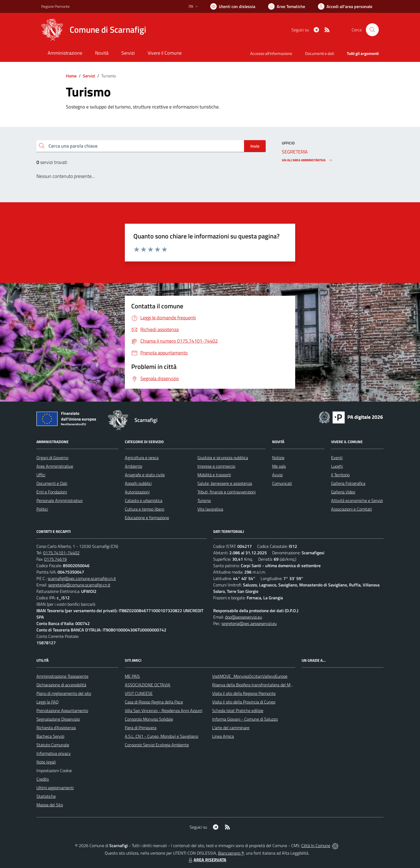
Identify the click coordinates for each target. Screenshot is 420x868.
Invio (255, 146)
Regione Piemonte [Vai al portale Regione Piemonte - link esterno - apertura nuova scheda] (55, 6)
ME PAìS (132, 676)
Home (71, 76)
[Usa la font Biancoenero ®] (233, 6)
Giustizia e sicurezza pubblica (223, 458)
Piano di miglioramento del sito (64, 693)
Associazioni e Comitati (351, 509)
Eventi (337, 458)
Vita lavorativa (210, 509)
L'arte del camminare (231, 728)
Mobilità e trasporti (214, 475)
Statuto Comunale (53, 745)
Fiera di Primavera (141, 728)
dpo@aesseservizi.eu (243, 617)
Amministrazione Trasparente (62, 676)
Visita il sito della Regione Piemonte (244, 693)
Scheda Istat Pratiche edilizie (238, 710)
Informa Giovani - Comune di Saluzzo (245, 719)
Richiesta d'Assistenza (56, 728)
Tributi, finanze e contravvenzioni (226, 492)
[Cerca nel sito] (372, 30)
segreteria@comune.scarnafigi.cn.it (79, 585)
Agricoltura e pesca (142, 458)
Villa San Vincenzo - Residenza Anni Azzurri (164, 710)
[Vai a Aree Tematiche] (287, 6)
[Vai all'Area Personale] (345, 6)
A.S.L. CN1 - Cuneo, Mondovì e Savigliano (162, 736)
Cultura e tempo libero (145, 509)
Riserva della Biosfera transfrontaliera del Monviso (257, 685)
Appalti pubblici (138, 483)
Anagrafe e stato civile (145, 475)
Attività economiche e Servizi (357, 500)
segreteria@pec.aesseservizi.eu (249, 623)
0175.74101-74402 (61, 553)
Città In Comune (316, 845)
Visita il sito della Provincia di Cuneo (244, 702)
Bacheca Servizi (50, 736)
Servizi (89, 76)
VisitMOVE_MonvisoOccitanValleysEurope (250, 676)
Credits (43, 779)
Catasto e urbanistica (144, 500)
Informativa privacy (54, 753)
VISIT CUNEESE (139, 693)
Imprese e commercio (216, 466)
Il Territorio (340, 475)
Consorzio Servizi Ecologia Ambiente (157, 745)
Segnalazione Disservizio (58, 719)
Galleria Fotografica (348, 483)
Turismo (204, 500)
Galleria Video (343, 492)
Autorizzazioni (137, 492)
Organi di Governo (52, 458)
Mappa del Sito (50, 805)
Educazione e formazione (147, 518)
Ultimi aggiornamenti (55, 788)
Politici (42, 509)
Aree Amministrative (55, 466)
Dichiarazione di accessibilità (61, 685)
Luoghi (337, 466)
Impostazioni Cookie (54, 770)
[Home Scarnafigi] (94, 30)
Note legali (46, 762)
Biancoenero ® (231, 853)
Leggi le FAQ (48, 702)
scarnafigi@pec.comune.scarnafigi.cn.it (82, 578)
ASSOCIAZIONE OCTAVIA (148, 685)
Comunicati (282, 483)
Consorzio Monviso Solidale (149, 719)
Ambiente (134, 466)
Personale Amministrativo (59, 500)
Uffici (41, 475)
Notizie (278, 458)
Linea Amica (223, 736)
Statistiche (46, 796)
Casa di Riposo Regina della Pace (154, 702)
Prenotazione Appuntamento (62, 710)
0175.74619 (55, 559)
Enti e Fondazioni (52, 492)
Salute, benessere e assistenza (225, 483)
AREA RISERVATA (207, 860)
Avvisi (277, 475)
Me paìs (279, 466)
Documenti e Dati (52, 483)
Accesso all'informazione (271, 53)
